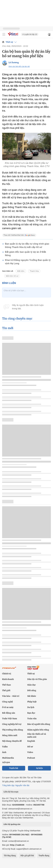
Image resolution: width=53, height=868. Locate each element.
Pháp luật (32, 702)
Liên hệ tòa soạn (11, 792)
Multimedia (8, 758)
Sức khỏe (32, 696)
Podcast (31, 758)
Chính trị (7, 674)
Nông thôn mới (10, 735)
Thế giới (6, 690)
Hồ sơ (30, 747)
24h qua (6, 762)
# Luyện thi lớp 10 (30, 34)
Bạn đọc (31, 713)
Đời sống (32, 690)
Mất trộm (21, 271)
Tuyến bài (14, 768)
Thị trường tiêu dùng (13, 730)
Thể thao (7, 685)
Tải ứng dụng (10, 856)
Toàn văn (32, 719)
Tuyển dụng (44, 856)
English (31, 741)
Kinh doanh (8, 679)
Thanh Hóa (34, 271)
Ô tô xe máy (8, 707)
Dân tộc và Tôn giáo (37, 679)
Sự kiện (39, 768)
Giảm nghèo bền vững (38, 730)
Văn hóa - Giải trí (11, 696)
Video (30, 752)
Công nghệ (7, 702)
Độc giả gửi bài (27, 856)
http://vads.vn (17, 845)
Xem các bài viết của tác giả (19, 66)
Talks (5, 747)
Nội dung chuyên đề (12, 741)
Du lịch (31, 707)
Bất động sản (9, 713)
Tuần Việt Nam (10, 719)
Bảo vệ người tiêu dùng (39, 724)
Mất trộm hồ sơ (12, 276)
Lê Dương (14, 62)
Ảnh (4, 752)
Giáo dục (32, 685)
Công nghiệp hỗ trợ (12, 724)
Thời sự (9, 42)
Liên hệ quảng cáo (12, 824)
